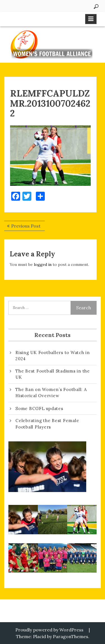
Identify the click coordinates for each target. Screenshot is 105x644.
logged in (43, 264)
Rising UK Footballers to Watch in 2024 (53, 356)
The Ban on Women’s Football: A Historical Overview (51, 393)
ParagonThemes (71, 636)
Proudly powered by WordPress (49, 630)
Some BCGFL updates (39, 408)
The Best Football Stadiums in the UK (53, 374)
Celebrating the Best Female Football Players (47, 424)
